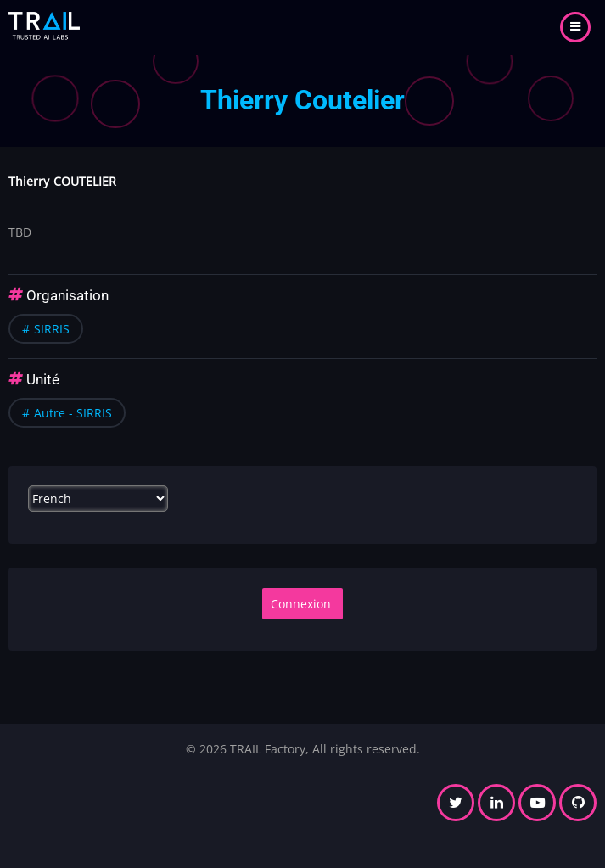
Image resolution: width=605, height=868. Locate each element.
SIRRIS (52, 329)
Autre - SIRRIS (73, 413)
